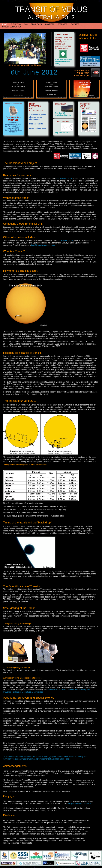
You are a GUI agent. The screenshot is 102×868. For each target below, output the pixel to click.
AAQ (26, 24)
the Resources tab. (65, 179)
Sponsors (63, 24)
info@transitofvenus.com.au (43, 245)
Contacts (50, 24)
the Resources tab (65, 241)
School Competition (12, 27)
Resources (37, 24)
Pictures (75, 24)
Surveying (16, 24)
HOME (5, 24)
